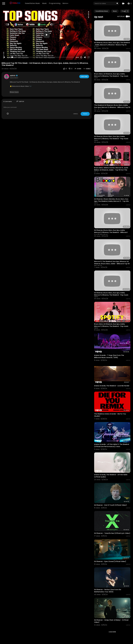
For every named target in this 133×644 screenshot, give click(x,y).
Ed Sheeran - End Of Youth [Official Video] (110, 505)
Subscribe (84, 76)
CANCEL (75, 114)
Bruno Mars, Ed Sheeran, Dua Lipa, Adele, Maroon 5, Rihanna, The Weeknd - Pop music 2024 (111, 326)
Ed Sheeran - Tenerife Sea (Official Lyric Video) (112, 533)
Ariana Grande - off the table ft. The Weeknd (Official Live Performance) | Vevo (112, 445)
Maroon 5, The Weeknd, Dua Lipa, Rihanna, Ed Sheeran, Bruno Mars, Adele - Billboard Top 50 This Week (112, 264)
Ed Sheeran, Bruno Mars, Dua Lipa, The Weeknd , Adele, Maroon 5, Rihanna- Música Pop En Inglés (112, 45)
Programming (55, 3)
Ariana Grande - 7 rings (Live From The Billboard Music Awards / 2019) (109, 356)
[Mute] (85, 57)
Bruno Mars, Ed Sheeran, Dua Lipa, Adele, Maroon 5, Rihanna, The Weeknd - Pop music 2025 (111, 76)
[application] (47, 35)
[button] (129, 4)
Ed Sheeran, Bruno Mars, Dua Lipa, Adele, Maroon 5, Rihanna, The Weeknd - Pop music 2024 (111, 139)
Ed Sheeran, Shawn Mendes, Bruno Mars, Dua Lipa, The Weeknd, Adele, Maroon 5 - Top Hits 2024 (111, 201)
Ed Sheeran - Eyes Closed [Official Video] (110, 561)
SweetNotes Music (33, 3)
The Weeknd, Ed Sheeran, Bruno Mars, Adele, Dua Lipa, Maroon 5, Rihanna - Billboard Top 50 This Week (112, 107)
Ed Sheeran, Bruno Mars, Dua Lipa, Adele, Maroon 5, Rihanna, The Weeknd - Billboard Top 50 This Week (111, 232)
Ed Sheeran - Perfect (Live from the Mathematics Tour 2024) (108, 591)
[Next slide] (128, 11)
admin (14, 76)
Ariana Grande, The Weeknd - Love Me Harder (112, 386)
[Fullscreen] (89, 57)
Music (45, 3)
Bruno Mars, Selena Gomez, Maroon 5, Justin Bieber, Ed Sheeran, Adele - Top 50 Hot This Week (111, 170)
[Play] (4, 57)
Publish (85, 114)
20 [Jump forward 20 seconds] (81, 57)
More (66, 3)
